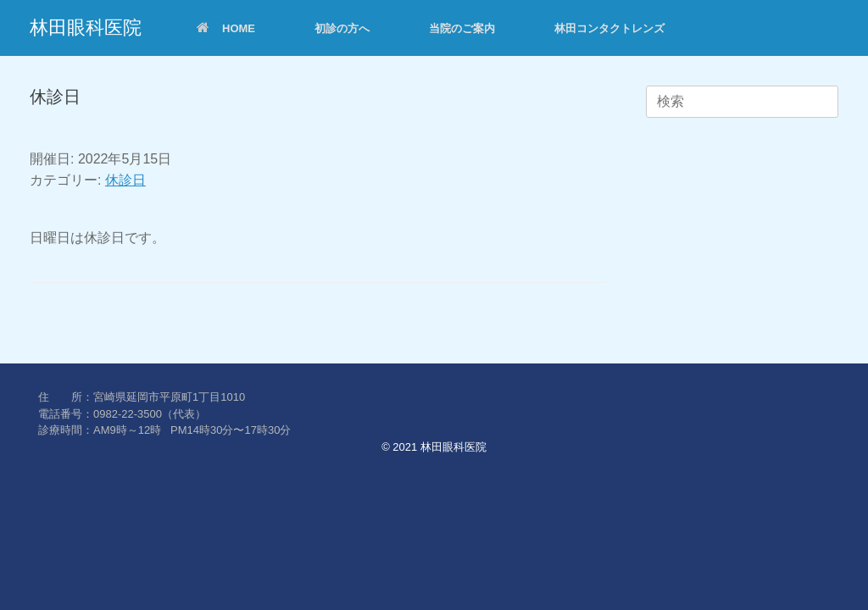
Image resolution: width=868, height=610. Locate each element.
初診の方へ (342, 28)
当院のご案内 (462, 28)
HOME (226, 28)
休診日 (125, 180)
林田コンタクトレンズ (609, 28)
